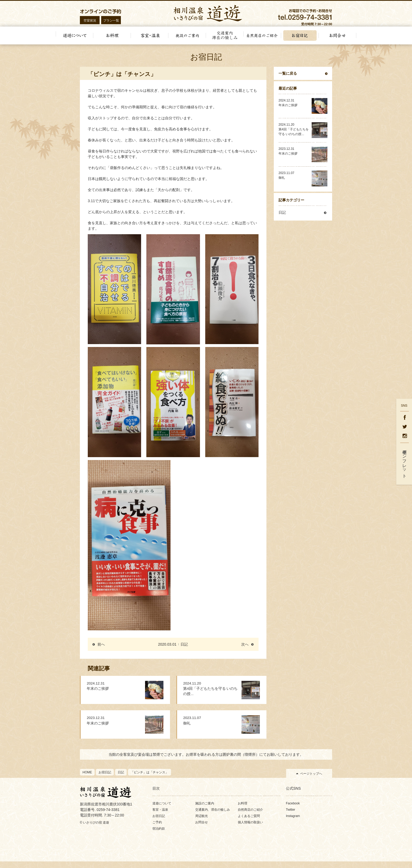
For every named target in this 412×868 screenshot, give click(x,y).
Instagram (293, 823)
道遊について (162, 810)
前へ (101, 650)
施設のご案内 (205, 810)
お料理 (243, 810)
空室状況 (90, 21)
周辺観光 (202, 823)
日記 (184, 650)
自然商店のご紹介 (250, 816)
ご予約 (157, 829)
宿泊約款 (159, 835)
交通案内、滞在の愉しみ (213, 816)
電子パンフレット (405, 461)
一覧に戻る (288, 79)
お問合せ (202, 829)
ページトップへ (311, 780)
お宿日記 (159, 823)
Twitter (290, 816)
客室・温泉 (160, 816)
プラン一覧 (111, 21)
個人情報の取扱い (250, 829)
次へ (245, 650)
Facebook (293, 810)
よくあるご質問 (249, 823)
